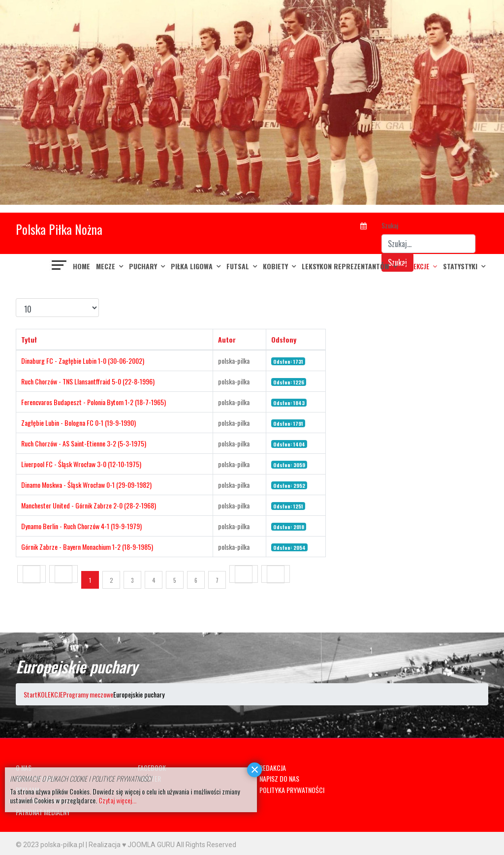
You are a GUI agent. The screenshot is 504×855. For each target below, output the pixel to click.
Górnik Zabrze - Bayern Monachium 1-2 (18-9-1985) (87, 547)
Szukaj (390, 225)
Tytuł (29, 339)
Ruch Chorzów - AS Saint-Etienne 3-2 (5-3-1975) (84, 443)
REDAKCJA (273, 768)
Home (81, 266)
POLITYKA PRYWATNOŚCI (292, 790)
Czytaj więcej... (117, 800)
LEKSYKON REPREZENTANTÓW (346, 266)
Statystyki (460, 266)
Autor (227, 339)
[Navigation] (60, 266)
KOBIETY (275, 266)
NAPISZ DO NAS (279, 778)
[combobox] (428, 244)
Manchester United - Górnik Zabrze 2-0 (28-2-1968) (89, 505)
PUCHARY (143, 266)
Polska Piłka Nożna (59, 229)
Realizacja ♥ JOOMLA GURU (132, 845)
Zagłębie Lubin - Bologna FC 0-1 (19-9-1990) (79, 423)
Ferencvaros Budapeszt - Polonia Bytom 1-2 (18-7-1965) (94, 402)
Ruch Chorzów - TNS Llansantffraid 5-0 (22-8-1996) (88, 381)
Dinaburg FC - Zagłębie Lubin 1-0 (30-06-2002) (83, 361)
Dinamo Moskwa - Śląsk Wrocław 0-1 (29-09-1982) (86, 485)
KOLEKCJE (416, 266)
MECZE (106, 266)
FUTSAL (238, 266)
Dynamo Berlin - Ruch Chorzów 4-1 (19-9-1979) (81, 526)
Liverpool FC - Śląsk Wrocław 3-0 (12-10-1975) (81, 464)
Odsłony (284, 339)
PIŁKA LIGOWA (192, 266)
